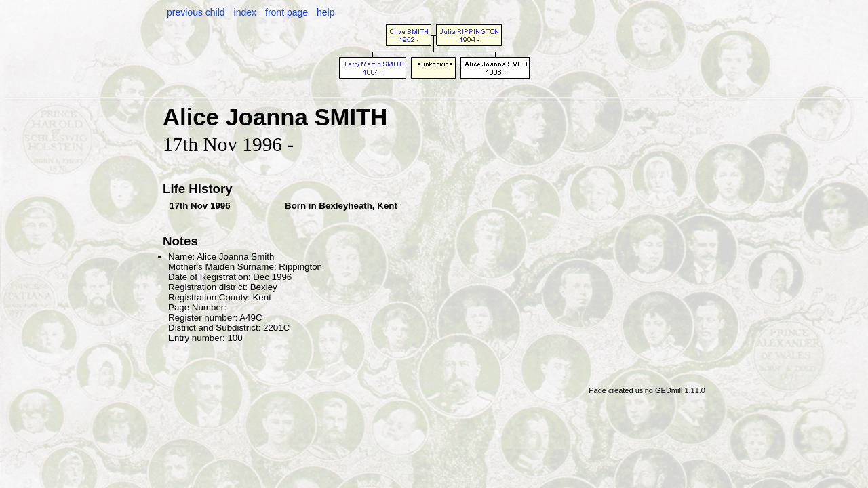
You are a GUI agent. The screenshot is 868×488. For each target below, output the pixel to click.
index (245, 12)
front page (287, 12)
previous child (196, 12)
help (325, 12)
